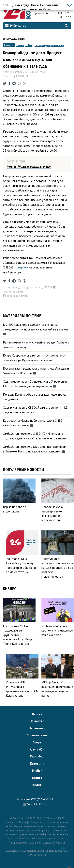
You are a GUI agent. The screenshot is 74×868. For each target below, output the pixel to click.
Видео (37, 785)
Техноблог (37, 756)
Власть (37, 714)
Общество (37, 721)
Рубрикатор (16, 25)
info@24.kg (41, 805)
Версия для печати (16, 296)
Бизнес (37, 778)
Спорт (37, 742)
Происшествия (14, 39)
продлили (22, 267)
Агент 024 (37, 749)
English (37, 770)
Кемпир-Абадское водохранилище (40, 45)
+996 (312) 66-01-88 (42, 799)
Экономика (37, 728)
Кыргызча (37, 763)
